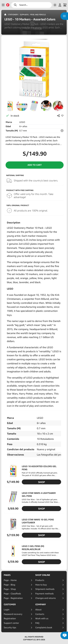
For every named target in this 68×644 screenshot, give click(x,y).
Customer (10, 604)
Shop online (43, 575)
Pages (7, 575)
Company (41, 604)
